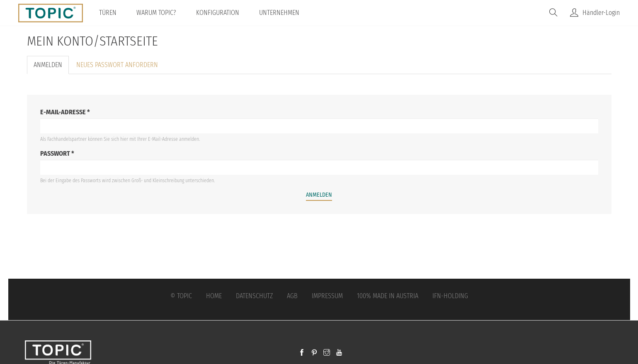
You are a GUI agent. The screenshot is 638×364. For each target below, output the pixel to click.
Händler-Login (601, 13)
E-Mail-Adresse (65, 112)
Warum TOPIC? (156, 13)
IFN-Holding (450, 296)
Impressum (327, 296)
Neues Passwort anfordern (117, 65)
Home (214, 296)
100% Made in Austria (388, 296)
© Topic (181, 296)
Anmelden (51, 67)
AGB (292, 296)
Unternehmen (279, 13)
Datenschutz (254, 296)
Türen (108, 13)
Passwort (57, 153)
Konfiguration (218, 13)
